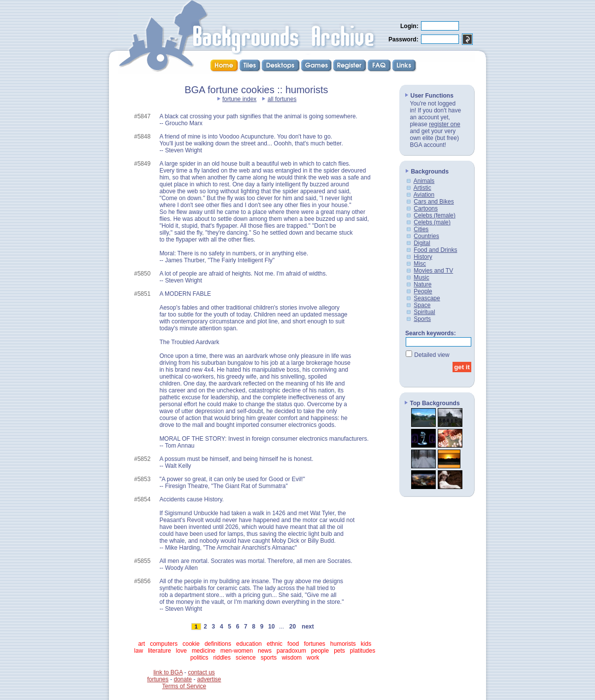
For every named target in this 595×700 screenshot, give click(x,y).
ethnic (275, 644)
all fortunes (282, 99)
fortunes (314, 644)
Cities (421, 229)
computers (164, 644)
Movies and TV (433, 271)
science (246, 658)
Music (421, 278)
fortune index (239, 99)
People (423, 291)
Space (422, 305)
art (141, 644)
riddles (222, 658)
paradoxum (291, 651)
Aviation (424, 195)
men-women (237, 651)
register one (444, 124)
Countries (426, 236)
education (249, 644)
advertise (209, 679)
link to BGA (168, 672)
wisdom (292, 658)
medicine (204, 651)
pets (339, 651)
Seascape (427, 298)
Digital (422, 243)
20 (292, 627)
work (313, 658)
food (293, 644)
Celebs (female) (435, 215)
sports (269, 658)
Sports (422, 319)
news (265, 651)
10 (272, 627)
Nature (422, 284)
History (423, 257)
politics (199, 658)
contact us (201, 672)
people (320, 651)
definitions (218, 644)
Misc (420, 264)
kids (366, 644)
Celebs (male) (432, 222)
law (139, 651)
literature (159, 651)
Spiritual (424, 312)
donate (183, 679)
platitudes (363, 651)
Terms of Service (184, 686)
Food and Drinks (435, 250)
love (181, 651)
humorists (343, 644)
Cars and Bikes (434, 202)
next (308, 627)
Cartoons (426, 209)
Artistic (422, 188)
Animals (424, 181)
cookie (191, 644)
